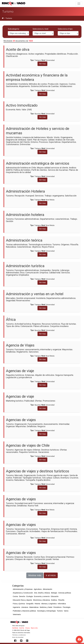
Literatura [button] (25, 607)
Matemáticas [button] (34, 607)
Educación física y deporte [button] (22, 600)
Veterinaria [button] (17, 614)
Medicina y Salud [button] (46, 607)
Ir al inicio (51, 575)
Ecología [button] (30, 596)
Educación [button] (55, 596)
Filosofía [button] (61, 600)
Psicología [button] (67, 607)
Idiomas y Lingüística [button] (49, 604)
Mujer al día (34, 628)
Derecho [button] (22, 596)
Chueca (27, 628)
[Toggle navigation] (79, 4)
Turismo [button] (60, 611)
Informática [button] (62, 604)
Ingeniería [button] (16, 607)
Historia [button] (37, 604)
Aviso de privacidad (18, 637)
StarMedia (15, 628)
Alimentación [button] (47, 589)
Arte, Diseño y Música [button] (42, 593)
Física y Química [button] (19, 604)
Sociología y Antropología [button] (46, 611)
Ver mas (42, 64)
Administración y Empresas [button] (23, 589)
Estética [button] (54, 600)
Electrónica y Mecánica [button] (42, 600)
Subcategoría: (14, 29)
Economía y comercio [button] (42, 596)
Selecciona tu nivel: (41, 29)
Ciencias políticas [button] (65, 593)
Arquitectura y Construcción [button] (23, 593)
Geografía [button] (30, 604)
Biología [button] (54, 593)
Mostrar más (35, 575)
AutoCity (22, 628)
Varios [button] (66, 611)
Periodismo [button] (57, 607)
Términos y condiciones (19, 635)
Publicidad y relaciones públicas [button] (24, 611)
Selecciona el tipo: (65, 29)
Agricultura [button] (38, 589)
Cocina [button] (15, 596)
